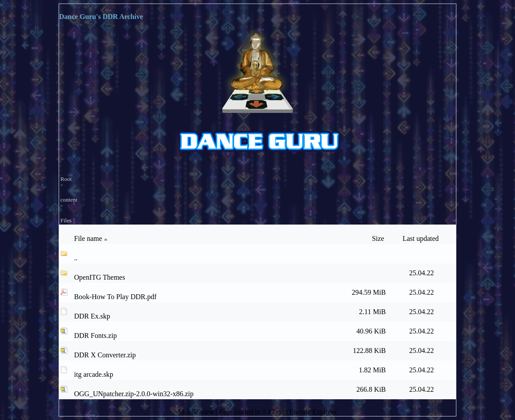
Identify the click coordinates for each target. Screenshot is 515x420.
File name (92, 239)
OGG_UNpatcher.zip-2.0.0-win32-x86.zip (134, 394)
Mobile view (197, 412)
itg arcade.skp (94, 374)
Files (66, 220)
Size (379, 238)
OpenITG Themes (100, 277)
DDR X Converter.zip (105, 355)
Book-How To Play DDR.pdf (115, 297)
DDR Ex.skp (92, 316)
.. (76, 258)
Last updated (422, 238)
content (69, 200)
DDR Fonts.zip (95, 336)
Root (66, 179)
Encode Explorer (313, 412)
